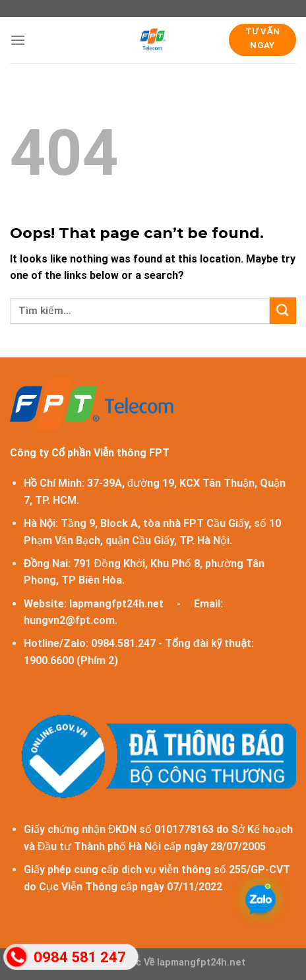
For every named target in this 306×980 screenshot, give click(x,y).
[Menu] (18, 40)
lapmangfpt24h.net (116, 604)
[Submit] (283, 310)
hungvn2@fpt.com (69, 620)
